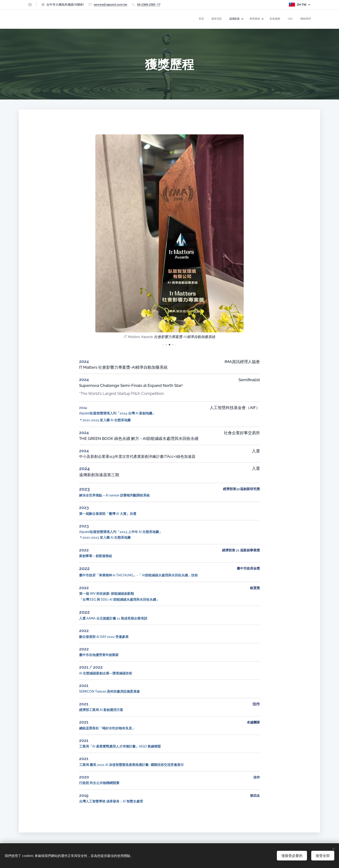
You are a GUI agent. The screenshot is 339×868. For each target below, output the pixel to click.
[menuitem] (262, 19)
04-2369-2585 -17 (149, 4)
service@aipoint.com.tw (110, 4)
